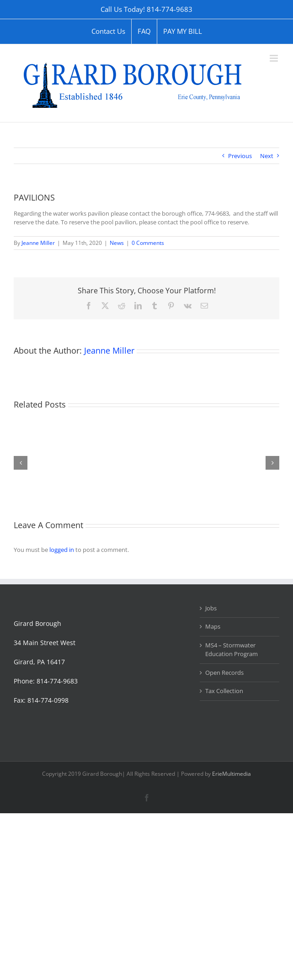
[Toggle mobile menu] (274, 58)
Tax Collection (224, 691)
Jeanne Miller (38, 243)
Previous (240, 156)
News (117, 243)
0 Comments (148, 243)
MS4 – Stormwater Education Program (232, 650)
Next (267, 156)
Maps (213, 626)
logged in (62, 550)
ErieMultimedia (232, 774)
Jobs (211, 608)
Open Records (224, 673)
